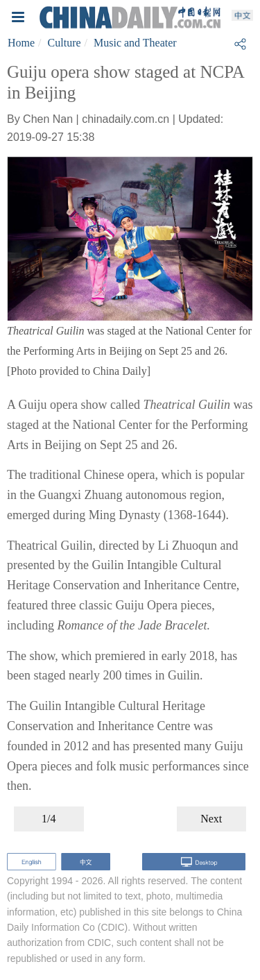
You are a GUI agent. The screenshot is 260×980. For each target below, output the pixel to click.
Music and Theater (135, 43)
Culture (64, 43)
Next (211, 819)
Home (21, 43)
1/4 (49, 819)
